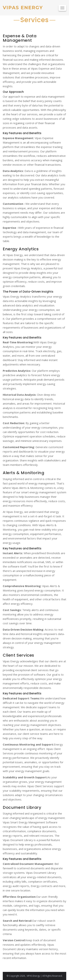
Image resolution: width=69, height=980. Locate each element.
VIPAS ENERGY (23, 8)
